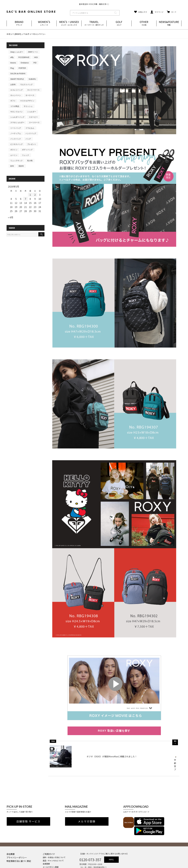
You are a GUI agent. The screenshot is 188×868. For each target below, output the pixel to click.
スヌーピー (33, 117)
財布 (12, 166)
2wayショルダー (17, 52)
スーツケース (34, 123)
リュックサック (16, 161)
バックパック (16, 139)
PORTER (22, 68)
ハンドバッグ (31, 133)
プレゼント (32, 144)
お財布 (13, 85)
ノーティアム (16, 133)
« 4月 (11, 217)
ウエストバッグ (26, 85)
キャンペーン (16, 95)
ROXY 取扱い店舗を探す (114, 731)
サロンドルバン (16, 112)
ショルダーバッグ (17, 117)
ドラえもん (30, 128)
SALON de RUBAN (18, 74)
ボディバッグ (27, 150)
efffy (12, 57)
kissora (13, 63)
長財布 (21, 166)
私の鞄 (30, 161)
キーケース (30, 95)
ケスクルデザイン (27, 101)
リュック (26, 155)
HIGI (36, 57)
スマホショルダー (17, 123)
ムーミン (14, 155)
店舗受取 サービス (28, 812)
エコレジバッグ (16, 90)
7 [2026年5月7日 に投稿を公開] (25, 199)
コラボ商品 (15, 106)
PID (35, 63)
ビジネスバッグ (16, 144)
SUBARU (32, 79)
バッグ (28, 139)
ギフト (13, 101)
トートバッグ (16, 128)
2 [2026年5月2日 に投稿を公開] (35, 195)
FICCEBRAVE (24, 57)
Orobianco (25, 63)
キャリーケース (33, 90)
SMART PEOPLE (17, 79)
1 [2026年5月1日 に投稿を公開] (30, 195)
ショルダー (32, 112)
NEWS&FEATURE (169, 23)
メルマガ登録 (87, 812)
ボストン (14, 150)
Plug (12, 68)
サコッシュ (28, 106)
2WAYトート (33, 52)
